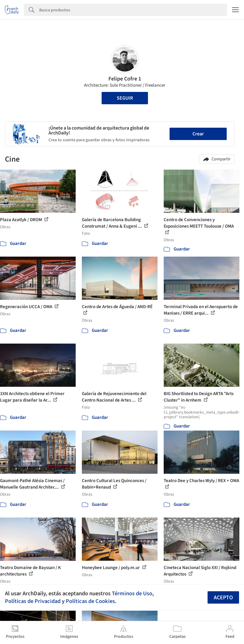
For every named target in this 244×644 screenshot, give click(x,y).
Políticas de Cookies (90, 601)
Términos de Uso (132, 593)
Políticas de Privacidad (33, 601)
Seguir (125, 98)
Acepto (223, 598)
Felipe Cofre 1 (125, 79)
